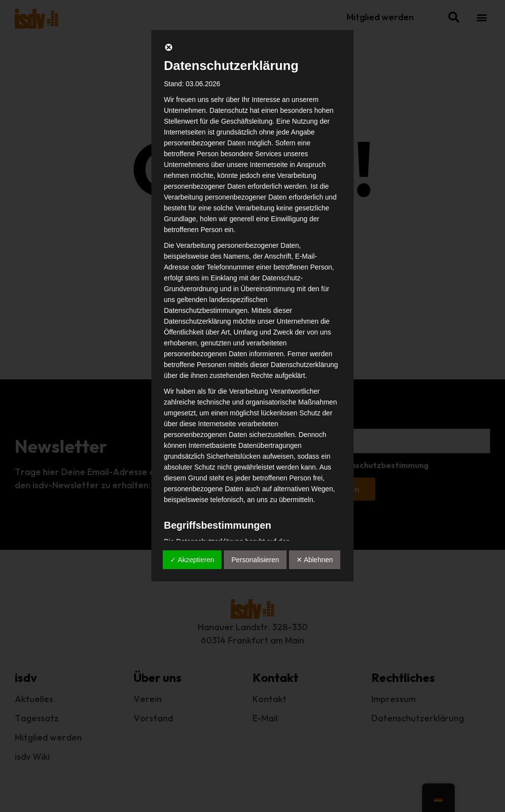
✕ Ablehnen (315, 560)
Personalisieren (255, 560)
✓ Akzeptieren (192, 560)
